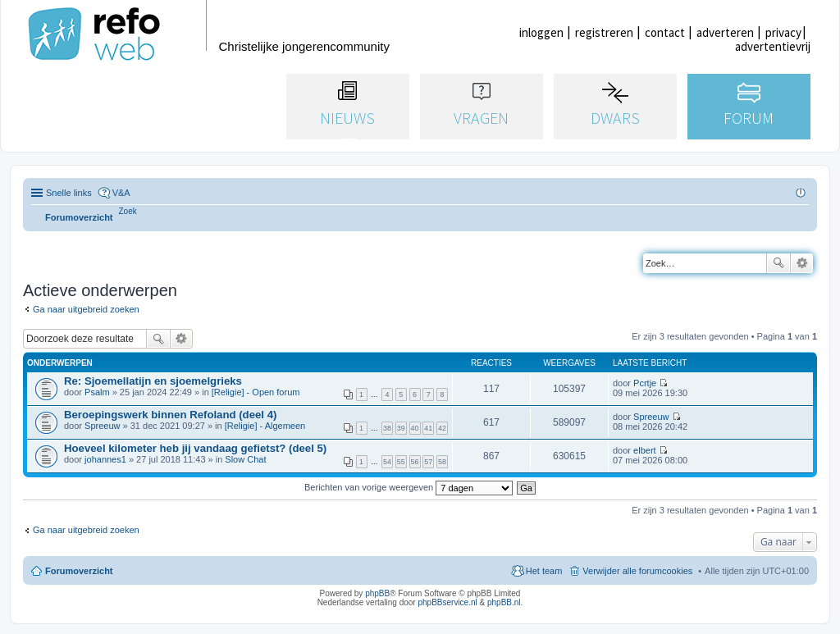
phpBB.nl (504, 602)
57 (428, 462)
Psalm (97, 392)
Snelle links (69, 193)
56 (415, 462)
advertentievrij (773, 46)
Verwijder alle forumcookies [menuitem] (637, 571)
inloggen (541, 32)
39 (401, 428)
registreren (604, 32)
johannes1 (105, 459)
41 (428, 428)
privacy (783, 32)
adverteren (725, 32)
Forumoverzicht (79, 571)
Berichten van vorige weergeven (409, 487)
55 (401, 462)
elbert (645, 450)
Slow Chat (245, 459)
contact (665, 32)
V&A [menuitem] (121, 193)
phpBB (377, 593)
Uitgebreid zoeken (802, 263)
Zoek (778, 263)
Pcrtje (645, 383)
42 (442, 428)
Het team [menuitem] (544, 571)
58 (442, 462)
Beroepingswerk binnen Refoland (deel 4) (170, 415)
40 (415, 428)
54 (387, 462)
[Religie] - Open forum (256, 392)
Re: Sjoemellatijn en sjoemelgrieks (153, 381)
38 (387, 428)
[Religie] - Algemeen (265, 426)
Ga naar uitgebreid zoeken (86, 309)
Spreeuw (102, 426)
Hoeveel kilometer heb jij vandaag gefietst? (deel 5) (195, 448)
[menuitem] (128, 211)
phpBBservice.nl (447, 602)
